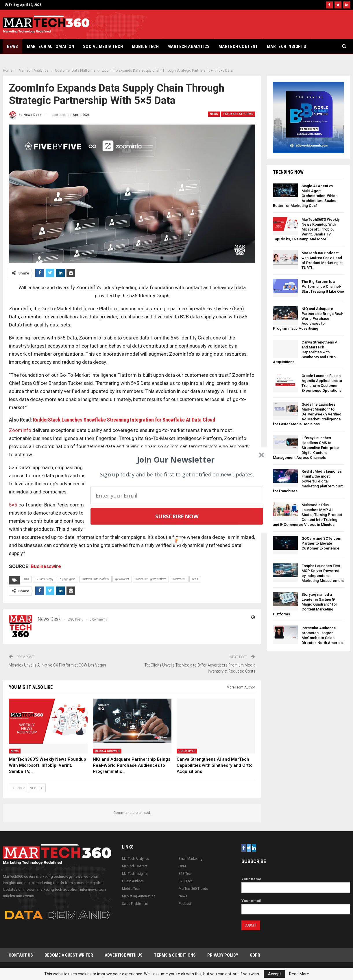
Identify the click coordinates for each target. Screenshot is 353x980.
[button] (176, 459)
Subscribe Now (177, 516)
